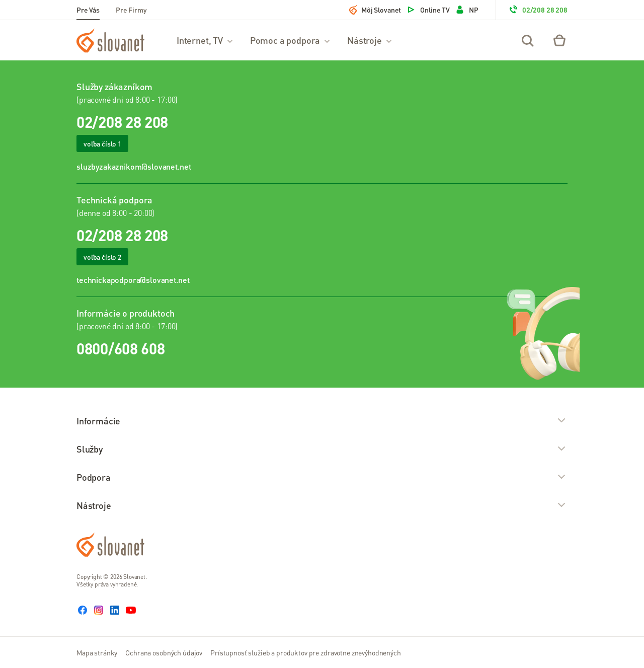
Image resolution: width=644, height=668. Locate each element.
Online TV (428, 10)
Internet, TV (205, 40)
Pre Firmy (131, 10)
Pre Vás (88, 10)
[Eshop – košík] (559, 40)
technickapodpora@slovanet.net (133, 280)
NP (467, 10)
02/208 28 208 (538, 10)
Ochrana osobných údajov (164, 652)
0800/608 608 (120, 348)
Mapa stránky (97, 652)
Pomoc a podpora (291, 40)
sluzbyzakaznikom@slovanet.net (134, 166)
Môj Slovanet (375, 10)
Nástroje (370, 40)
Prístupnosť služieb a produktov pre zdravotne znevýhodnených (306, 652)
